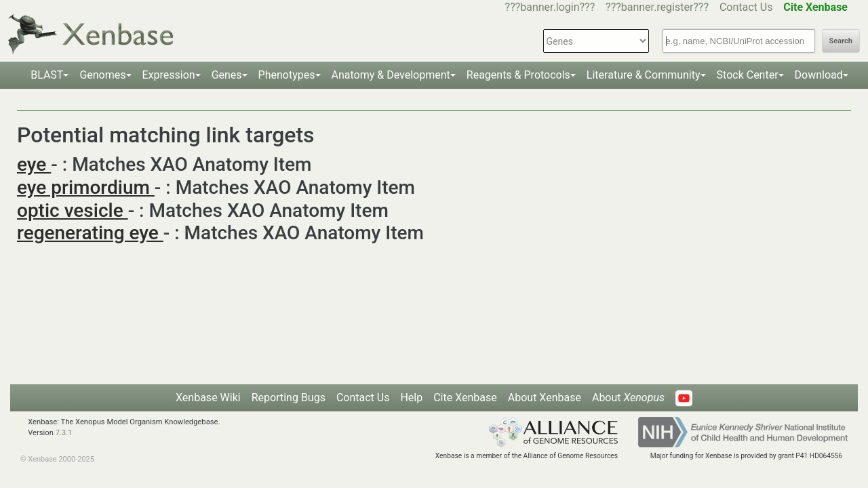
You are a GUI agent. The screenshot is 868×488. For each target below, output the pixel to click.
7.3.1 (64, 433)
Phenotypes (287, 75)
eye (34, 164)
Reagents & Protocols (518, 75)
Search (841, 41)
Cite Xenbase (465, 398)
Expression (169, 75)
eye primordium (86, 187)
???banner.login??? (550, 7)
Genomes (102, 75)
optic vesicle (73, 210)
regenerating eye (90, 233)
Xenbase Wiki (208, 398)
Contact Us (746, 7)
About (628, 398)
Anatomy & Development (391, 75)
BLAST (47, 75)
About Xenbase (545, 398)
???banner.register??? (657, 7)
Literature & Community (644, 75)
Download (819, 75)
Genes (227, 75)
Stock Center (748, 75)
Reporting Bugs (289, 398)
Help (411, 398)
